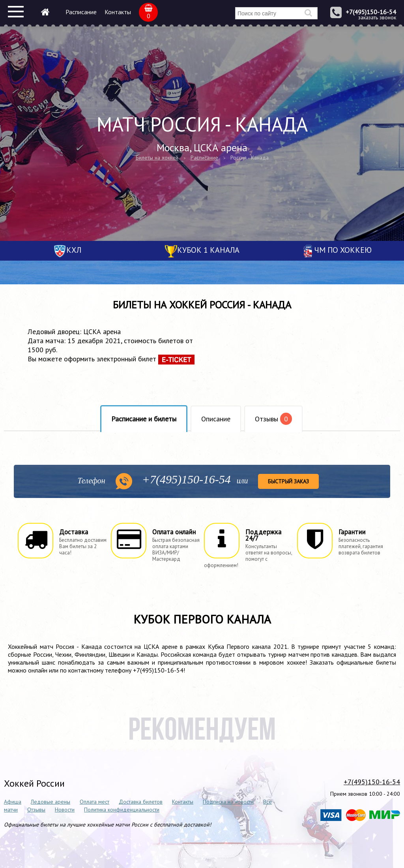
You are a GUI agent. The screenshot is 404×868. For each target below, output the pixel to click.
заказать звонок (377, 17)
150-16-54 (186, 479)
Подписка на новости (228, 802)
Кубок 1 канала (208, 250)
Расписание (81, 12)
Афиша (13, 802)
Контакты (118, 12)
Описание (216, 419)
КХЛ (74, 250)
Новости (65, 810)
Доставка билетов (141, 802)
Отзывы (273, 419)
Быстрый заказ (288, 481)
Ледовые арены (50, 802)
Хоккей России (34, 783)
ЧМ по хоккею (343, 250)
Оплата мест (94, 802)
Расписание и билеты (144, 419)
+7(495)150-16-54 (371, 12)
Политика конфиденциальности (122, 810)
